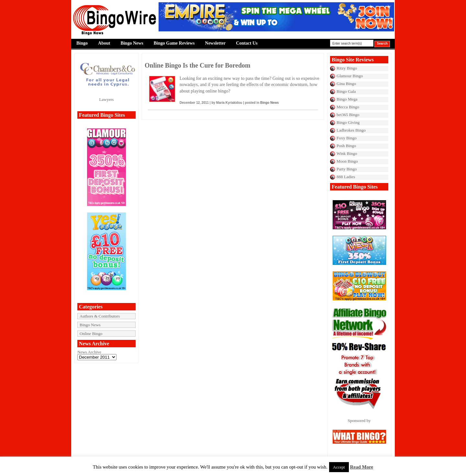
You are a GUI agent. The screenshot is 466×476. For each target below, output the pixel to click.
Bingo (82, 43)
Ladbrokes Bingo (351, 130)
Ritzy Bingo (347, 68)
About (104, 43)
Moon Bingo (347, 161)
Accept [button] (339, 467)
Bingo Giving (348, 122)
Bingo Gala (346, 91)
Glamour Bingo (350, 76)
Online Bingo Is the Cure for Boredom (198, 65)
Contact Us (247, 43)
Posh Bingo (346, 146)
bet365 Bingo (348, 115)
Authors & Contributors (100, 316)
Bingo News (132, 43)
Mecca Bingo (348, 107)
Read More (361, 467)
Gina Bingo (346, 84)
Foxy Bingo (347, 138)
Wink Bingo (347, 153)
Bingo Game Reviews (174, 43)
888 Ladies (346, 177)
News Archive (89, 352)
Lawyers (107, 99)
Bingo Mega (347, 99)
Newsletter (216, 43)
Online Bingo (91, 334)
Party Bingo (347, 169)
